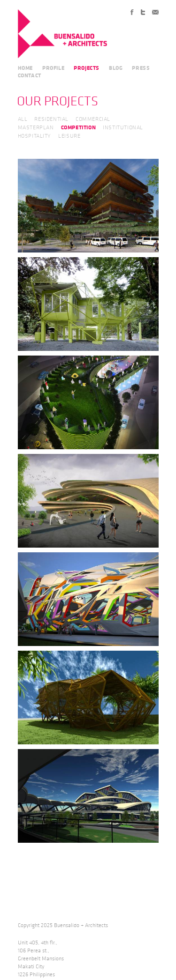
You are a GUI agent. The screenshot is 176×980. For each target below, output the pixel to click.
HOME (25, 68)
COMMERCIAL (93, 119)
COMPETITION (79, 127)
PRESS (141, 68)
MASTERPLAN (36, 128)
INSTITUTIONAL (123, 128)
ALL (23, 119)
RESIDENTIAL (51, 119)
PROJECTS (87, 68)
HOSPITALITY (35, 136)
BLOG (116, 68)
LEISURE (69, 136)
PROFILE (53, 68)
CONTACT (30, 75)
